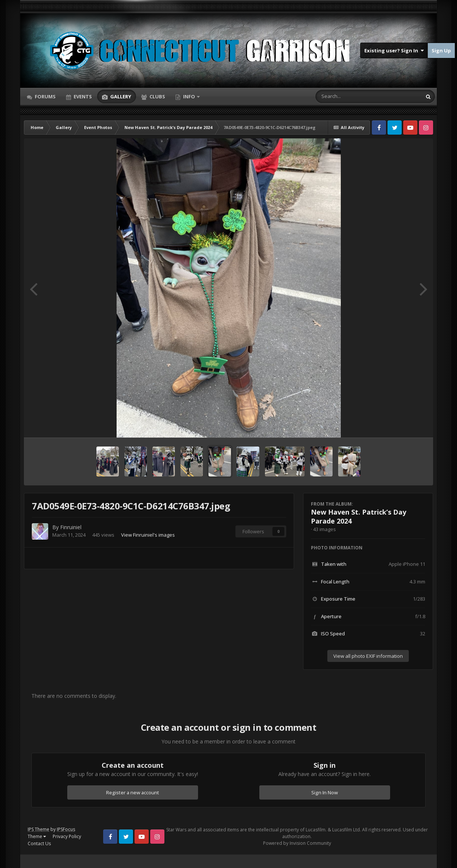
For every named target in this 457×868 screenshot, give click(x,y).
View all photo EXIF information (368, 656)
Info (189, 96)
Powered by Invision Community (297, 843)
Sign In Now (325, 792)
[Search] (349, 96)
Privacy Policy (67, 836)
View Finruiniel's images (148, 535)
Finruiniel (71, 527)
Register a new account (133, 792)
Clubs (157, 96)
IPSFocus (66, 829)
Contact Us (39, 844)
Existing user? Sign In (394, 50)
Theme (37, 836)
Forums (45, 96)
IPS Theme (38, 829)
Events (82, 96)
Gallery (120, 96)
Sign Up (441, 50)
